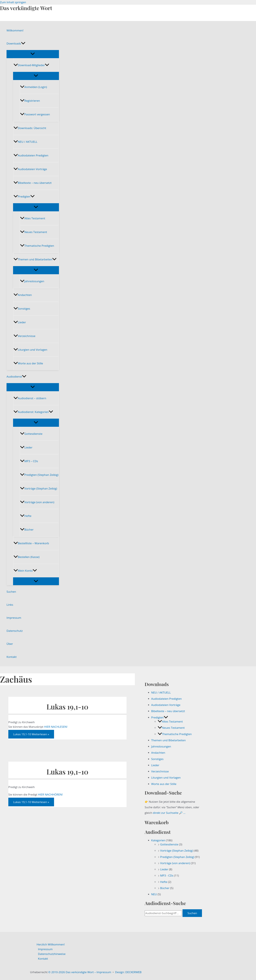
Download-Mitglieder (31, 65)
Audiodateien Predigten (31, 155)
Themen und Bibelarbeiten (35, 259)
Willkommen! (15, 30)
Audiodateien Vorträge (30, 169)
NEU (154, 894)
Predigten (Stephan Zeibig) (39, 475)
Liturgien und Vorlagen (30, 350)
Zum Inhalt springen (13, 2)
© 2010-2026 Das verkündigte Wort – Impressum (80, 972)
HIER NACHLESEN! (56, 727)
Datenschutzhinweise (52, 954)
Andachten (23, 295)
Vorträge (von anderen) (37, 502)
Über (10, 644)
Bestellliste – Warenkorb (31, 543)
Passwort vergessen (35, 114)
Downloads (16, 44)
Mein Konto (25, 571)
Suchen (11, 592)
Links (10, 605)
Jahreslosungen (32, 281)
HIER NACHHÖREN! (50, 794)
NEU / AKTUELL (25, 142)
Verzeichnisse (24, 336)
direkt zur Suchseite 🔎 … (169, 813)
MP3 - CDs (167, 875)
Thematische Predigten (37, 246)
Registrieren (30, 101)
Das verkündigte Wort (26, 8)
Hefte (26, 516)
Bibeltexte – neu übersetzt (33, 183)
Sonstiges (22, 309)
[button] (23, 44)
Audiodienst (16, 377)
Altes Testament (33, 218)
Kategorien (158, 840)
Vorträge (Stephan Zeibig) (39, 488)
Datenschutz (15, 631)
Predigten (24, 196)
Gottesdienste (31, 434)
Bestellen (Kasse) (27, 557)
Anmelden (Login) (34, 87)
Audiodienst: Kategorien (33, 412)
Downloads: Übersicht (30, 128)
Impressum (14, 618)
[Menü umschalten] (33, 54)
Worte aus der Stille (28, 363)
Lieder (20, 322)
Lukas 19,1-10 (67, 707)
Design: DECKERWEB (128, 972)
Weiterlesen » (31, 734)
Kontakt (12, 657)
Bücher (27, 530)
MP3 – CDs (29, 461)
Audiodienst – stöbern (30, 398)
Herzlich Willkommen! (51, 944)
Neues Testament (34, 232)
